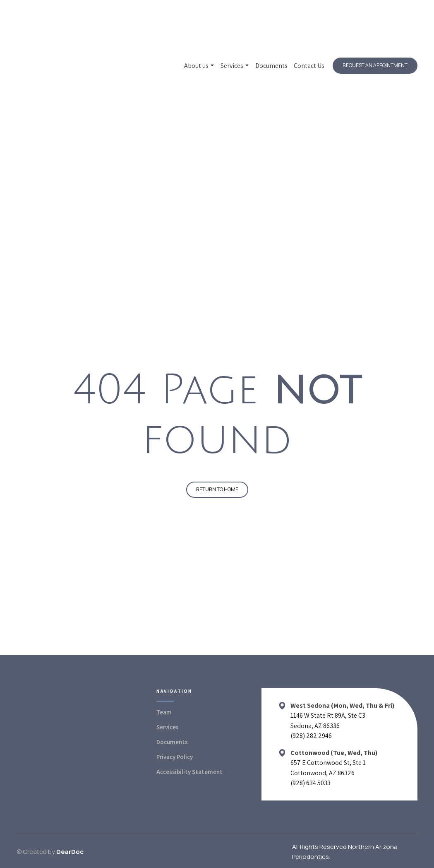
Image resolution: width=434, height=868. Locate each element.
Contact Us (309, 66)
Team (164, 712)
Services (232, 66)
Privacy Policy (175, 757)
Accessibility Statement (189, 772)
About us (196, 66)
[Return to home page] (70, 66)
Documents (271, 66)
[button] (375, 65)
